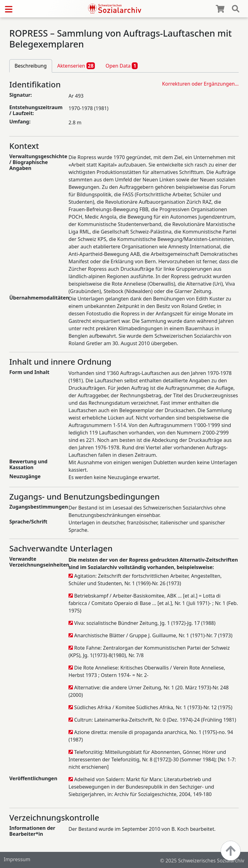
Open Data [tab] (122, 66)
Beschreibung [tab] (31, 66)
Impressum (17, 859)
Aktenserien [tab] (76, 66)
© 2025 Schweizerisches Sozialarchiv (202, 861)
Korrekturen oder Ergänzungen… (200, 84)
